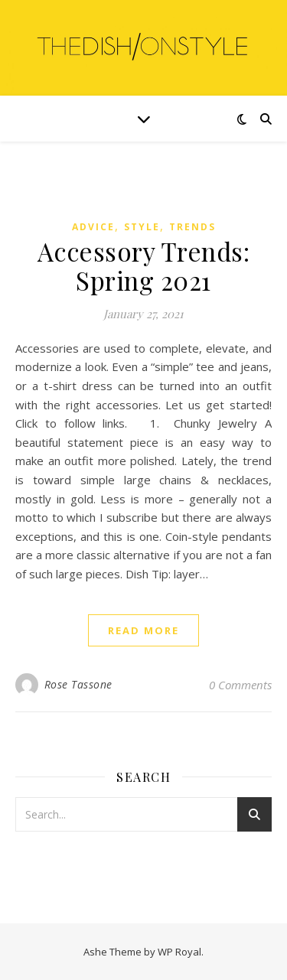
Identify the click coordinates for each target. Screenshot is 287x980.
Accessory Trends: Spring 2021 (144, 265)
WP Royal (179, 952)
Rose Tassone (78, 684)
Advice (93, 227)
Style (142, 227)
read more (143, 630)
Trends (192, 227)
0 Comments (240, 685)
